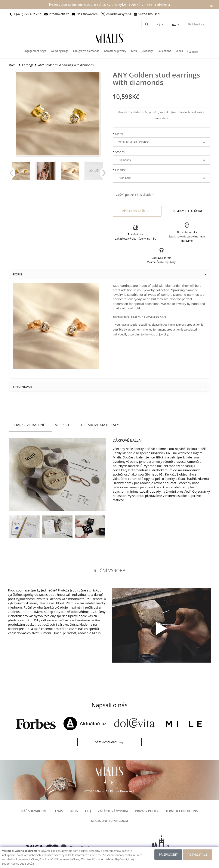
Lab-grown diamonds (87, 52)
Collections (163, 52)
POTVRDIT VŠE (198, 855)
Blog (191, 52)
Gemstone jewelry (115, 52)
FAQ (88, 810)
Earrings (28, 65)
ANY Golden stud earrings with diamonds (68, 65)
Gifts (134, 52)
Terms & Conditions (182, 810)
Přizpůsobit (168, 855)
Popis (109, 273)
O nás (178, 52)
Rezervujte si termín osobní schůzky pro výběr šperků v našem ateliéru (109, 4)
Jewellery (146, 52)
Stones (120, 152)
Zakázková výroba (113, 810)
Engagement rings (36, 52)
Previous (12, 175)
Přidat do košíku (134, 211)
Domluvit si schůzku (188, 211)
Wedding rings (61, 52)
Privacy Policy (147, 810)
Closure (120, 170)
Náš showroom (34, 810)
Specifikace (109, 386)
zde (100, 855)
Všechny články (109, 742)
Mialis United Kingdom (109, 820)
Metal (119, 134)
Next (103, 175)
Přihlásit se (196, 24)
